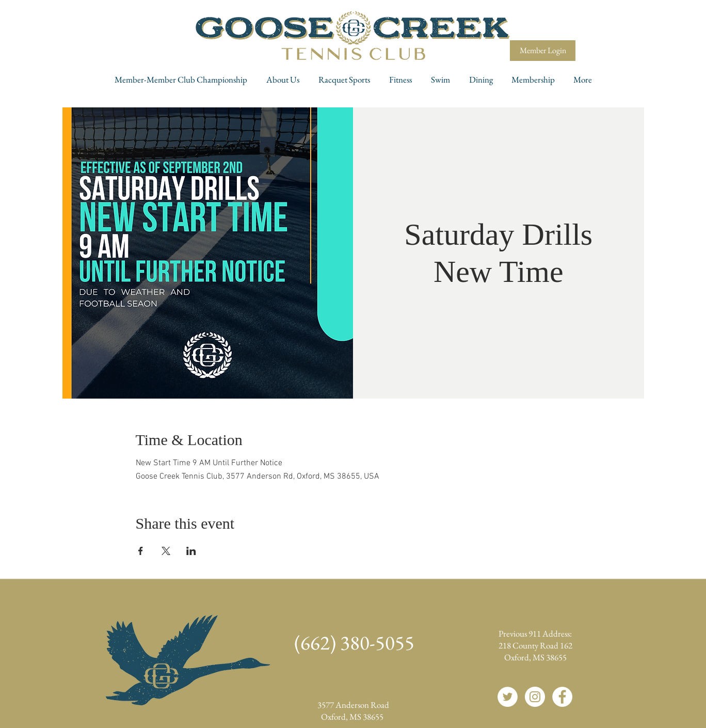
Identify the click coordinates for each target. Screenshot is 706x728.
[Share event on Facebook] (141, 551)
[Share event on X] (166, 551)
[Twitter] (508, 697)
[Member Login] (543, 51)
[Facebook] (562, 697)
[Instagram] (535, 697)
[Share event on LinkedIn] (191, 551)
